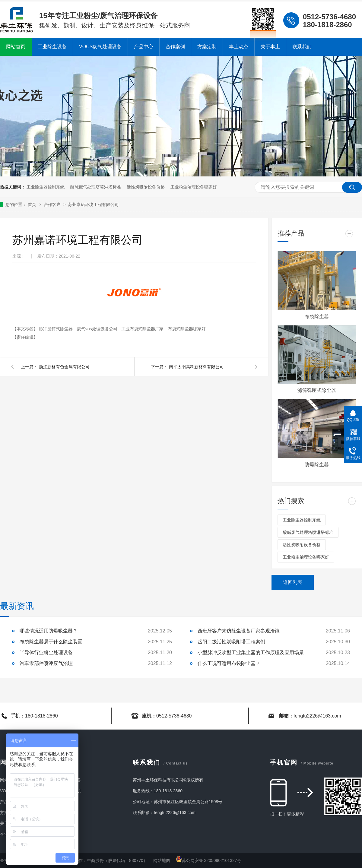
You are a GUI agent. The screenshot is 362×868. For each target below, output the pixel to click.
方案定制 (207, 47)
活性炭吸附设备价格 (146, 187)
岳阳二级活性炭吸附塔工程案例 (231, 642)
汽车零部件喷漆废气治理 (46, 663)
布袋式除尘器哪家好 (187, 329)
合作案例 (175, 47)
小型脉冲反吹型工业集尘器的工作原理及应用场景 (251, 653)
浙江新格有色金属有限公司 (64, 367)
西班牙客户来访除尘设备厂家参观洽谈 (239, 631)
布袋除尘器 (317, 317)
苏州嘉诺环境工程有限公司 (94, 204)
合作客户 (53, 204)
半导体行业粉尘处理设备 (46, 653)
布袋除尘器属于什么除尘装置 (51, 642)
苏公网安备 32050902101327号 (209, 860)
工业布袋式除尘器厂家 (143, 329)
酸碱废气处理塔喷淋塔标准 (96, 187)
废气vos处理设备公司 (98, 329)
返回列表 (293, 582)
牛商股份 (95, 860)
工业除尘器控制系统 (46, 187)
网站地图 (162, 860)
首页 (33, 204)
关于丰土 (270, 47)
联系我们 (302, 47)
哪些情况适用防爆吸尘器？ (49, 631)
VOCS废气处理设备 (100, 47)
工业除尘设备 (52, 47)
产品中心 (144, 47)
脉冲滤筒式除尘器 (56, 329)
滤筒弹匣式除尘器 (317, 390)
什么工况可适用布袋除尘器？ (229, 663)
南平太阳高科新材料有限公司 (196, 367)
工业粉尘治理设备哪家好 (194, 187)
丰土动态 (239, 47)
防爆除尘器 (317, 465)
